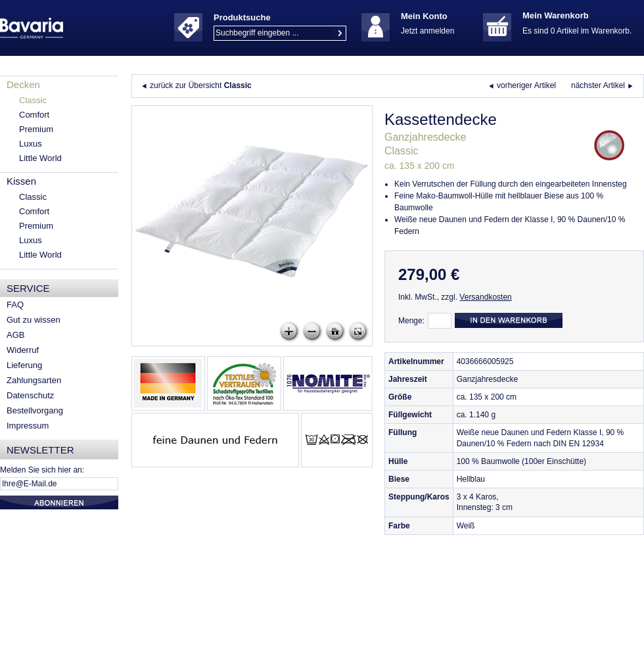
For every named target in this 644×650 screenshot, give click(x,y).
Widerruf (23, 350)
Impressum (28, 426)
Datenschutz (30, 395)
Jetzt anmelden (427, 31)
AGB (15, 335)
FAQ (15, 305)
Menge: (411, 321)
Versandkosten (485, 297)
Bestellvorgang (35, 410)
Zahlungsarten (34, 380)
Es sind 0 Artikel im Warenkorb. (577, 31)
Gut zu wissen (34, 320)
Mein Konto (424, 16)
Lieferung (24, 365)
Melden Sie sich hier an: (42, 470)
